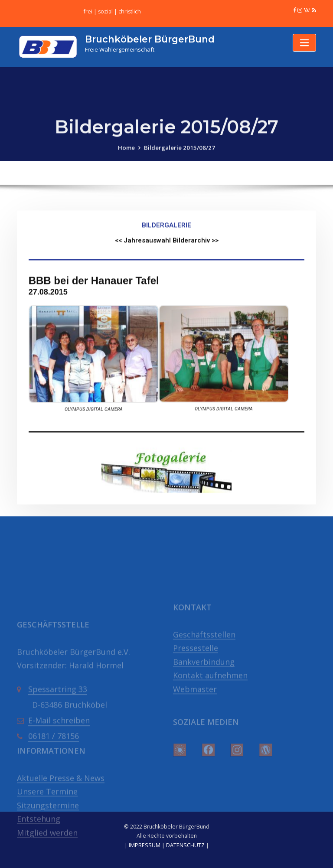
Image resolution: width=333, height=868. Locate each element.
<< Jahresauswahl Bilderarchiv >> (167, 302)
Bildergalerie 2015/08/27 (179, 155)
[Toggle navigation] (304, 42)
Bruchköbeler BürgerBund (149, 38)
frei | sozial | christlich (112, 11)
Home (128, 155)
